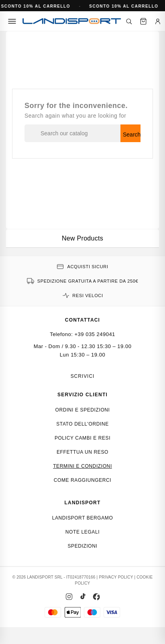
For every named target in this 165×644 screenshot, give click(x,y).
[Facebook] (96, 597)
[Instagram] (69, 597)
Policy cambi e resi (82, 438)
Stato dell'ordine (82, 424)
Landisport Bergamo (83, 518)
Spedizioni (82, 546)
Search (132, 135)
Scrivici (83, 376)
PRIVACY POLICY (116, 577)
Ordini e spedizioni (82, 410)
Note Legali (82, 532)
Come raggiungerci (83, 480)
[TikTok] (83, 597)
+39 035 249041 (95, 334)
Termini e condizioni (82, 466)
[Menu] (12, 21)
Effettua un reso (82, 452)
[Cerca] (129, 21)
